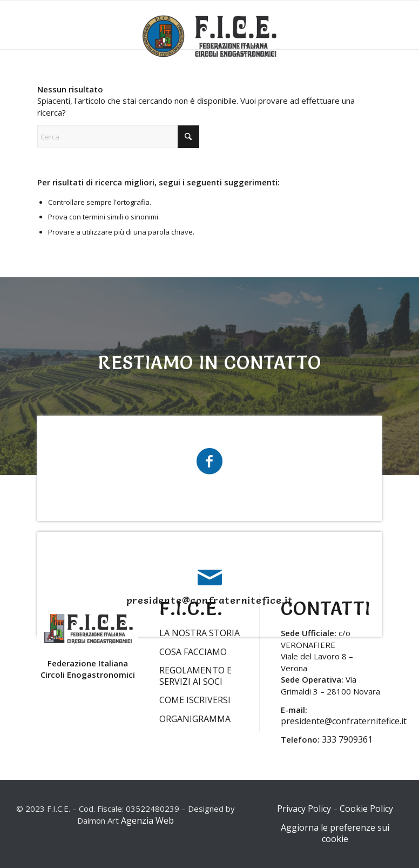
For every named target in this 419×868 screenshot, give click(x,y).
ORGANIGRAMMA (195, 719)
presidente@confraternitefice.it (344, 721)
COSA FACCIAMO (193, 652)
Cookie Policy (366, 809)
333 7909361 (347, 739)
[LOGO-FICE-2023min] (209, 39)
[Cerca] (118, 137)
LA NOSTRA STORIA (200, 633)
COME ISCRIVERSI (195, 700)
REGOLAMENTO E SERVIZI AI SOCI (195, 676)
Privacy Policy (304, 809)
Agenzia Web (147, 820)
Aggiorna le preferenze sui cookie (335, 833)
